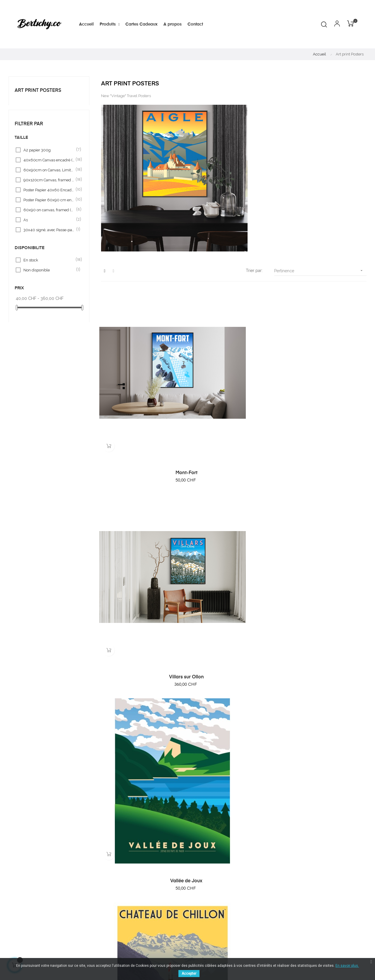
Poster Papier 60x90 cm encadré (49, 200)
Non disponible (49, 270)
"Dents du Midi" (234, 529)
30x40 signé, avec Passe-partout (49, 230)
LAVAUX (234, 659)
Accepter (189, 974)
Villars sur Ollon (234, 399)
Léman (141, 789)
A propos (227, 882)
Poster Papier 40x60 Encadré (49, 190)
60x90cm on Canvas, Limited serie (49, 170)
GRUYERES (234, 789)
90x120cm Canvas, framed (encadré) (49, 180)
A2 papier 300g (49, 150)
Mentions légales (235, 900)
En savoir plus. (347, 966)
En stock (49, 260)
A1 (49, 220)
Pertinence (320, 271)
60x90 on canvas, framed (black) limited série (49, 210)
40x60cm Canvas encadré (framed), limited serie (49, 160)
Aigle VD (326, 659)
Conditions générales (239, 891)
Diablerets (141, 659)
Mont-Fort (141, 399)
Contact (226, 909)
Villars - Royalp (326, 789)
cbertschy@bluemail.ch (166, 881)
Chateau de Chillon (141, 529)
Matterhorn (326, 529)
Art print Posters (38, 91)
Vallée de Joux (326, 399)
